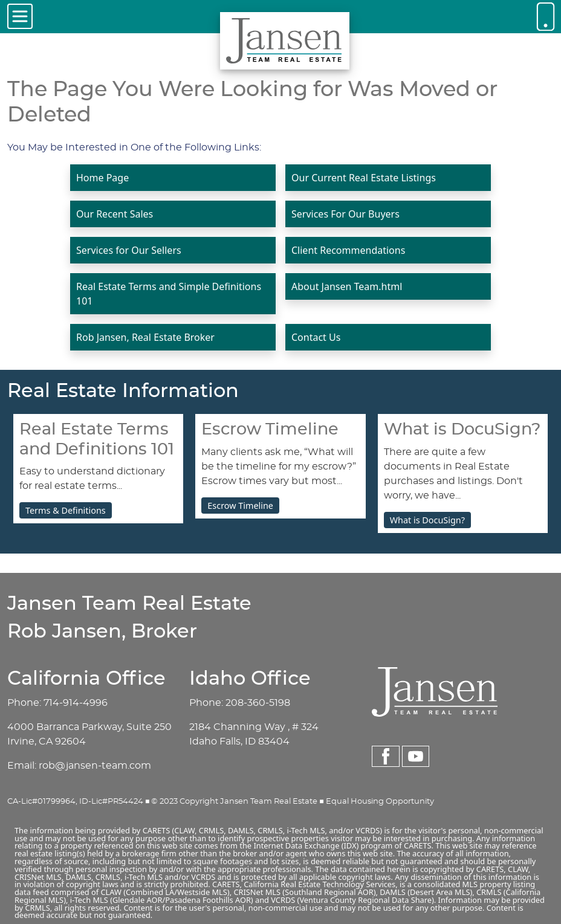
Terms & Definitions (66, 510)
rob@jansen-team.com (95, 766)
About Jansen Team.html (347, 286)
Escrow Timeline (240, 506)
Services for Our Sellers (129, 250)
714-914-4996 (76, 703)
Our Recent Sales (115, 214)
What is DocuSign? (427, 520)
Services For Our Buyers (345, 214)
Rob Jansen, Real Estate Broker (145, 337)
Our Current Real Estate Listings (364, 178)
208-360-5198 (258, 703)
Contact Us (316, 337)
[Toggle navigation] (20, 16)
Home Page (102, 178)
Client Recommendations (348, 250)
